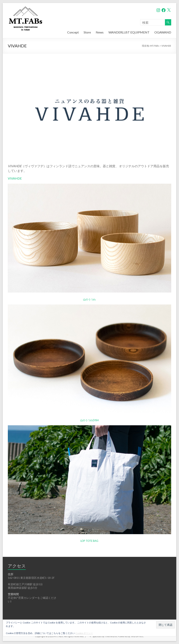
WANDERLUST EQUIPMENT (129, 32)
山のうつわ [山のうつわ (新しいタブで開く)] (89, 299)
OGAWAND (163, 32)
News (100, 32)
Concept (73, 32)
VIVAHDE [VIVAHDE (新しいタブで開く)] (15, 178)
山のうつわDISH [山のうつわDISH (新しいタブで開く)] (89, 420)
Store (87, 32)
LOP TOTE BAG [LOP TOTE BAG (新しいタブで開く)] (89, 541)
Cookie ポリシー (84, 633)
